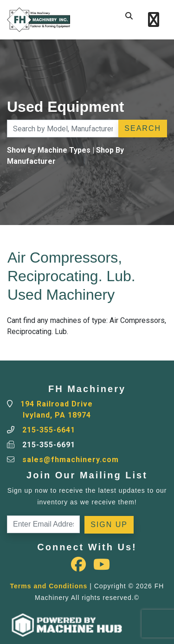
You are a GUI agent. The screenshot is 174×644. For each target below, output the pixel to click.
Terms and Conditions (49, 586)
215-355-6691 (49, 445)
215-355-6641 (49, 430)
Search (143, 128)
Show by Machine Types (49, 150)
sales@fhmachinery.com (71, 460)
